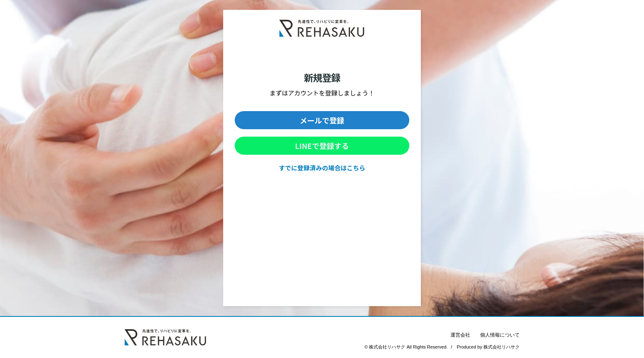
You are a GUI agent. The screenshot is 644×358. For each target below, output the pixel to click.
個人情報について (500, 335)
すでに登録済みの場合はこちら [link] (322, 168)
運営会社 (460, 335)
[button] (322, 120)
